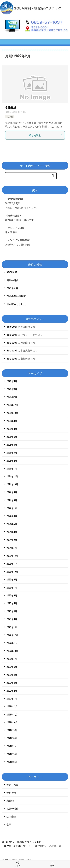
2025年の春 (12, 288)
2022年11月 (12, 643)
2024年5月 (12, 524)
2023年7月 (12, 587)
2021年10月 (12, 722)
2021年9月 (12, 730)
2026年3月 (12, 389)
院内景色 (11, 816)
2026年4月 (12, 381)
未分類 (10, 117)
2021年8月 (12, 738)
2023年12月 (12, 556)
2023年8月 (12, 579)
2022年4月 (12, 675)
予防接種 (11, 793)
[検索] (31, 176)
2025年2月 (12, 460)
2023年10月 (12, 571)
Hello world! (12, 327)
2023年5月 (12, 603)
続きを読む (46, 135)
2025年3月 (12, 452)
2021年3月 (12, 762)
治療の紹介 (13, 808)
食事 (9, 824)
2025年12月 (12, 405)
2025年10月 (12, 413)
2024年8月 (12, 500)
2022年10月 (12, 651)
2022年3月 (12, 683)
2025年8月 (12, 429)
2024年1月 (12, 548)
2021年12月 (12, 706)
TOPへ (52, 864)
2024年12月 (12, 476)
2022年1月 (12, 698)
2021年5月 (12, 754)
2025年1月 (12, 468)
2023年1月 (12, 627)
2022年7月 (12, 659)
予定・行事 (13, 785)
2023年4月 (12, 611)
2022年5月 (12, 667)
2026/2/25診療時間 (16, 296)
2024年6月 (12, 516)
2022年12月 (12, 635)
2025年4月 (12, 444)
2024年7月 (12, 508)
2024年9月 (12, 492)
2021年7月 (12, 746)
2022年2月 (12, 690)
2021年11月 (12, 714)
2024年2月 (12, 540)
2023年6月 (12, 595)
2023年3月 (12, 619)
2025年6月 (12, 437)
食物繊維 (11, 107)
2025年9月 (12, 421)
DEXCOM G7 (12, 272)
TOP (23, 842)
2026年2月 (12, 397)
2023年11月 (12, 564)
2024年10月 (12, 484)
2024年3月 (12, 532)
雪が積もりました (16, 304)
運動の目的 (13, 280)
